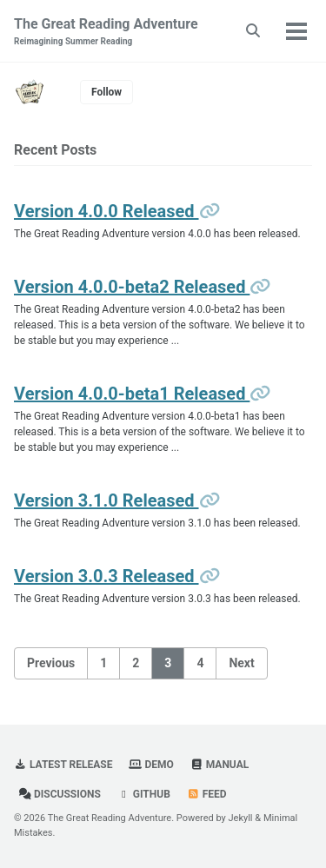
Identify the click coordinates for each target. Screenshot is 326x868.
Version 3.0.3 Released (106, 576)
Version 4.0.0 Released (106, 211)
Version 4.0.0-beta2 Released (132, 287)
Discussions (60, 794)
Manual (220, 765)
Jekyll (241, 818)
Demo (151, 765)
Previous (51, 663)
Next (241, 663)
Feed (207, 794)
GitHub (144, 794)
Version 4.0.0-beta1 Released (132, 394)
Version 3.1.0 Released (106, 500)
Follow (106, 92)
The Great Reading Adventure (106, 32)
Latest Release (63, 765)
